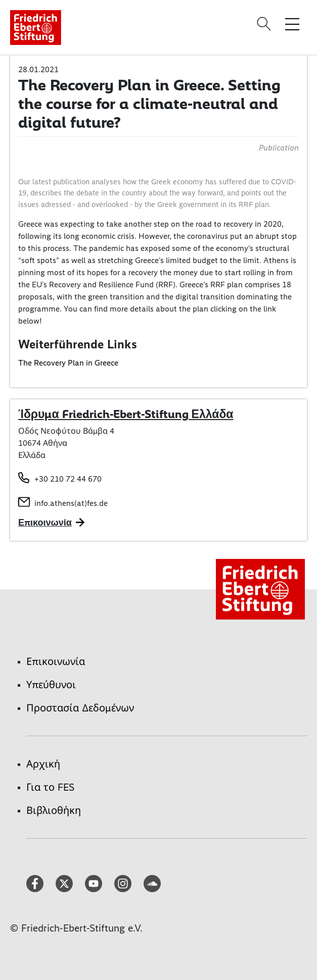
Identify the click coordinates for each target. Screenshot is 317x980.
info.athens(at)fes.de (71, 503)
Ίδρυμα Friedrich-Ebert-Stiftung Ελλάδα (126, 414)
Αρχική (43, 764)
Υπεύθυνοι (51, 685)
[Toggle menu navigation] (292, 24)
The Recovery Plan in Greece (68, 363)
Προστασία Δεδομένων (80, 708)
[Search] (265, 24)
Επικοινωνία (56, 661)
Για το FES (50, 787)
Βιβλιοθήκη (54, 810)
